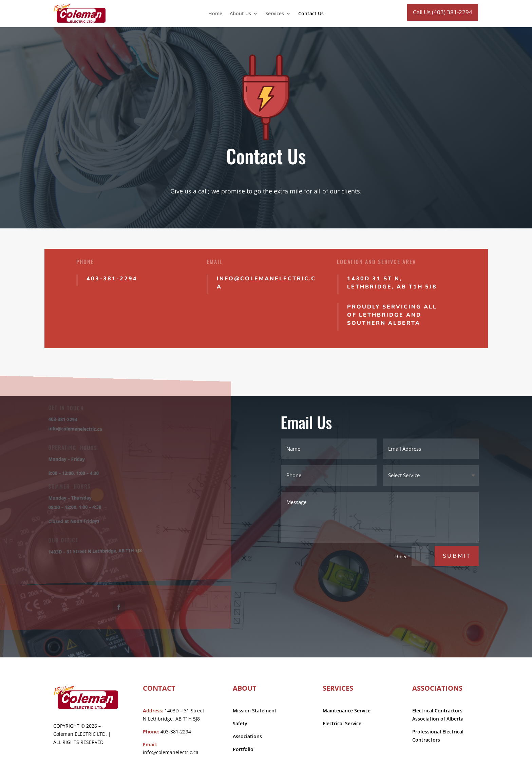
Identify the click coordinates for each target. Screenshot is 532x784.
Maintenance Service (347, 711)
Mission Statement (255, 711)
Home (215, 14)
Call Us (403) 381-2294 (443, 12)
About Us (240, 14)
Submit (457, 556)
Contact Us (311, 14)
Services (275, 14)
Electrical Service (342, 723)
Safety (240, 723)
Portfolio (243, 749)
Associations (247, 736)
